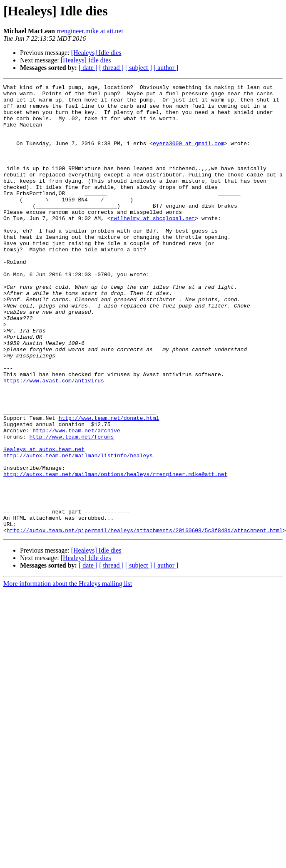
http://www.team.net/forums (71, 508)
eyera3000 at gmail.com (189, 156)
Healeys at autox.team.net (44, 523)
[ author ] (166, 68)
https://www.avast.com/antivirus (54, 440)
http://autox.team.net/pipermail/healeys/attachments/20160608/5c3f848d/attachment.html (145, 620)
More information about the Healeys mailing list (68, 673)
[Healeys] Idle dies (96, 53)
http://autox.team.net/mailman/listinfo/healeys (78, 530)
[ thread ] (111, 68)
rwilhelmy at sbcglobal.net (153, 246)
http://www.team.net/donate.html (109, 485)
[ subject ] (139, 68)
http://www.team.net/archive (76, 500)
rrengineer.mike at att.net (90, 31)
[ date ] (88, 68)
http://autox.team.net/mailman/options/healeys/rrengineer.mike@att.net (115, 553)
